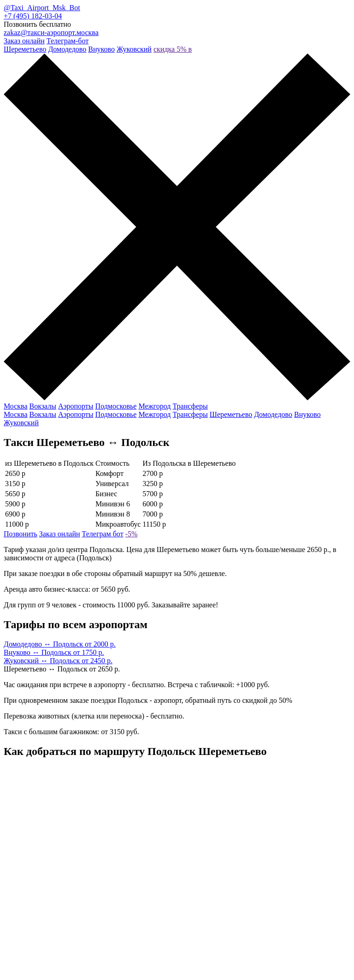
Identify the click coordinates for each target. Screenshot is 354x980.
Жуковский (134, 49)
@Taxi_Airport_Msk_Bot (42, 8)
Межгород (154, 406)
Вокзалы (43, 406)
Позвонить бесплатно (37, 24)
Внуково (101, 49)
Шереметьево (25, 49)
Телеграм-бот (68, 41)
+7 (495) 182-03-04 (33, 16)
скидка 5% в (173, 49)
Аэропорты (76, 406)
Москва (16, 406)
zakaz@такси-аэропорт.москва (51, 33)
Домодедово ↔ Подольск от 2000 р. (60, 644)
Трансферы (190, 406)
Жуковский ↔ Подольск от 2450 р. (58, 661)
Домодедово (67, 49)
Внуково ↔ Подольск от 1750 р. (54, 652)
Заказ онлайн (24, 41)
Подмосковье (116, 406)
